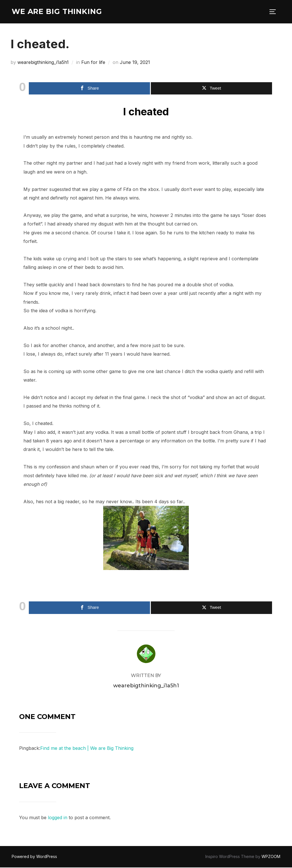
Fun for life (93, 63)
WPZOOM (271, 857)
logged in (58, 818)
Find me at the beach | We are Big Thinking (87, 749)
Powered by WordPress (34, 857)
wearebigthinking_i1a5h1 (43, 63)
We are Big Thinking (58, 12)
